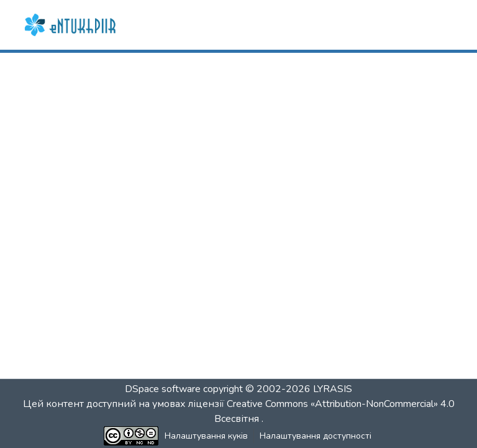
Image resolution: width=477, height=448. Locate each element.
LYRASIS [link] (333, 389)
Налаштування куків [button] (206, 436)
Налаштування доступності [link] (316, 436)
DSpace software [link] (163, 389)
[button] (71, 25)
